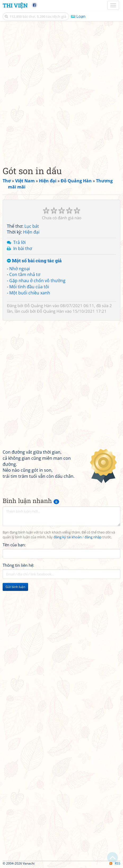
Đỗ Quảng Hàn (38, 306)
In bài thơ (23, 248)
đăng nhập (93, 537)
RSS (115, 863)
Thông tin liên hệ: (18, 565)
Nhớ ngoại (20, 269)
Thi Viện (15, 5)
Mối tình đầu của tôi (29, 287)
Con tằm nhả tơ (25, 274)
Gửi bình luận (15, 587)
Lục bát (32, 226)
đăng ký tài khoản (68, 537)
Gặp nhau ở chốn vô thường (37, 281)
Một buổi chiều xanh (30, 293)
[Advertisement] (61, 92)
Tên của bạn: (14, 545)
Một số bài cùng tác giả (34, 261)
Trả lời (19, 242)
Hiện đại (31, 232)
